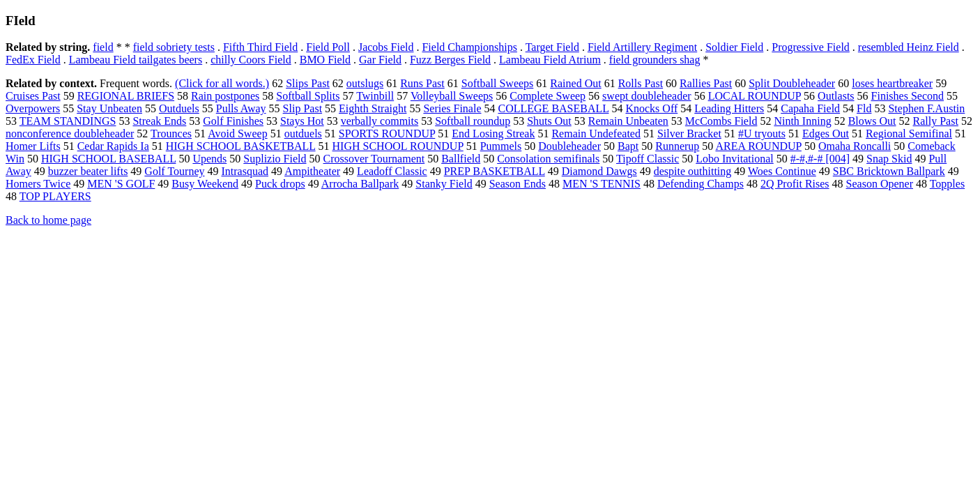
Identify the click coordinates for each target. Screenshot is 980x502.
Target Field (552, 47)
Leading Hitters (729, 108)
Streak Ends (159, 121)
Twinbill (375, 96)
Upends (209, 159)
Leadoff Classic (392, 171)
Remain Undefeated (596, 134)
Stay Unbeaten (109, 108)
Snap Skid (889, 159)
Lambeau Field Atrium (550, 60)
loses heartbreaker (892, 83)
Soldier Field (734, 47)
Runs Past (422, 83)
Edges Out (826, 134)
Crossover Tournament (374, 159)
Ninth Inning (802, 121)
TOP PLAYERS (55, 196)
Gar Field (380, 60)
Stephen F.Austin (926, 108)
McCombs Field (721, 121)
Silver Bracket (689, 134)
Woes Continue (782, 171)
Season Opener (880, 184)
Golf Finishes (233, 121)
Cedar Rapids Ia (113, 146)
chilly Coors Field (251, 60)
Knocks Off (651, 108)
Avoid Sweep (237, 134)
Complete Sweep (548, 96)
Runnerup (677, 146)
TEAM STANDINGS (68, 121)
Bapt (628, 146)
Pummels (501, 146)
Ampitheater (312, 171)
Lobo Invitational (735, 159)
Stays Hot (302, 121)
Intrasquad (245, 171)
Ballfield (461, 159)
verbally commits (380, 121)
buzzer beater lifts (88, 171)
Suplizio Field (275, 159)
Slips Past (308, 83)
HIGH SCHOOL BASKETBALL (241, 146)
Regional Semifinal (909, 134)
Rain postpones (225, 96)
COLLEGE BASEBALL (554, 108)
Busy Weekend (205, 184)
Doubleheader (569, 146)
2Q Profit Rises (795, 184)
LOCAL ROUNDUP (755, 96)
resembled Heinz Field (909, 47)
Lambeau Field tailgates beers (136, 60)
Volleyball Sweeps (452, 96)
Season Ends (518, 184)
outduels (303, 134)
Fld (864, 108)
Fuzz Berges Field (450, 60)
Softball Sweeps (498, 83)
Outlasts (836, 96)
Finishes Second (908, 96)
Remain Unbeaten (628, 121)
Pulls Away (241, 108)
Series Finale (452, 108)
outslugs (365, 83)
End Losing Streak (493, 134)
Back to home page (48, 220)
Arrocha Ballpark (360, 184)
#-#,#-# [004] (820, 159)
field (103, 47)
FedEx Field (33, 60)
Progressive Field (811, 47)
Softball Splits (308, 96)
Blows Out (872, 121)
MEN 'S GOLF (121, 184)
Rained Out (575, 83)
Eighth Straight (373, 108)
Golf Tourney (174, 171)
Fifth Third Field (260, 47)
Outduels (179, 108)
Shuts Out (549, 121)
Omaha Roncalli (855, 146)
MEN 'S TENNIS (602, 184)
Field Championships (469, 47)
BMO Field (325, 60)
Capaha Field (810, 108)
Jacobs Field (386, 47)
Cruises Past (33, 96)
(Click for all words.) (222, 83)
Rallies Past (706, 83)
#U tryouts (762, 134)
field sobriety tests (174, 47)
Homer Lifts (33, 146)
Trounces (171, 134)
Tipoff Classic (648, 159)
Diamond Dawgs (599, 171)
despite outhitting (693, 171)
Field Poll (328, 47)
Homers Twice (38, 184)
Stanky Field (444, 184)
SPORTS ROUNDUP (387, 134)
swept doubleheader (647, 96)
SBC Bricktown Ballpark (889, 171)
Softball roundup (473, 121)
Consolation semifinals (548, 159)
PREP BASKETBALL (495, 171)
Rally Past (936, 121)
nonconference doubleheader (70, 134)
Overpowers (33, 108)
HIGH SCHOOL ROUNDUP (398, 146)
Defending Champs (700, 184)
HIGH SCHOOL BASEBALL (108, 159)
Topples (947, 184)
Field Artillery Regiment (642, 47)
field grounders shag (655, 60)
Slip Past (303, 108)
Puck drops (280, 184)
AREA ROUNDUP (758, 146)
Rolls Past (641, 83)
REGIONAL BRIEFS (126, 96)
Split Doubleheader (792, 83)
